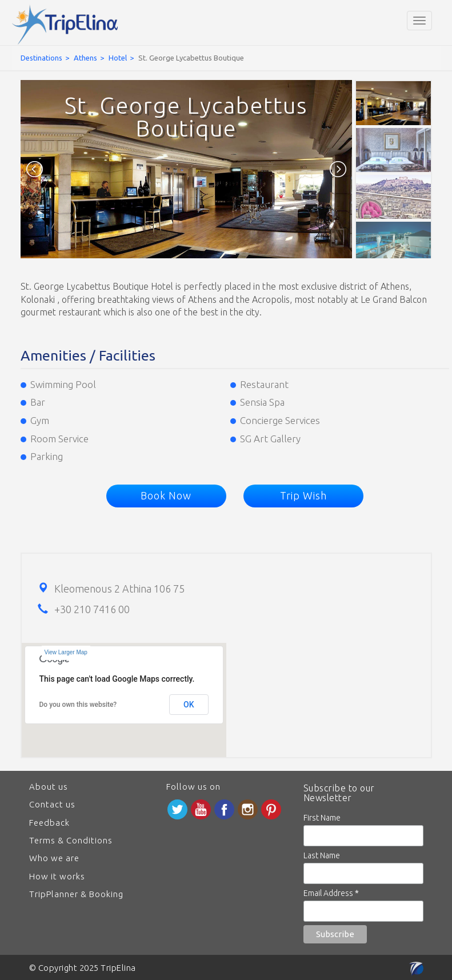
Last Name (322, 855)
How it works (57, 876)
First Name (322, 818)
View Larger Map (66, 652)
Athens (85, 58)
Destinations (41, 58)
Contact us (52, 804)
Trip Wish (303, 495)
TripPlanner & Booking (76, 894)
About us (49, 787)
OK (189, 705)
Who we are (54, 858)
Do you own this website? (78, 705)
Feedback (49, 823)
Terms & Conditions (71, 840)
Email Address (331, 893)
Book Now (166, 495)
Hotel (118, 58)
